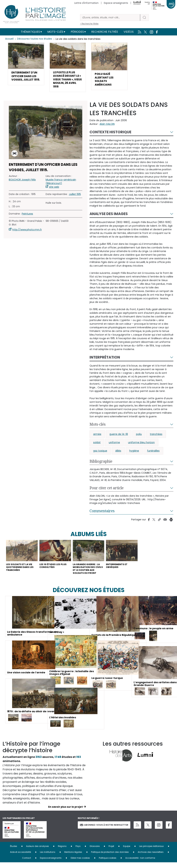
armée (97, 437)
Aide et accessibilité (20, 858)
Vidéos (129, 32)
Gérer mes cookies (80, 863)
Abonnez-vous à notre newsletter (104, 830)
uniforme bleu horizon (141, 445)
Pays (78, 852)
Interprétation (105, 360)
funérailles (153, 454)
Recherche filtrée (105, 32)
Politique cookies (108, 863)
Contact (27, 863)
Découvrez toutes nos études (36, 39)
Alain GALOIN (107, 127)
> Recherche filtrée (89, 24)
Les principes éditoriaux (151, 852)
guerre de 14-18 (119, 437)
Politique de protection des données (110, 858)
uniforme (114, 445)
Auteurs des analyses (38, 852)
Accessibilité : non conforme (140, 863)
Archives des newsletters (151, 858)
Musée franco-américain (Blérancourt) (61, 184)
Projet (111, 852)
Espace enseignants (116, 3)
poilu (139, 437)
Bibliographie (101, 464)
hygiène (134, 454)
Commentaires (102, 514)
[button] (26, 67)
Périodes (77, 32)
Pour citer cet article (107, 491)
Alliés (118, 454)
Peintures (27, 217)
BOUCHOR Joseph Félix (22, 183)
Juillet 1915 (75, 197)
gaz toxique (100, 454)
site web (54, 190)
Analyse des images (109, 217)
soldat (97, 445)
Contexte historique (110, 135)
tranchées (156, 437)
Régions (62, 852)
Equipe (127, 852)
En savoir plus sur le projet (66, 812)
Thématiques (30, 32)
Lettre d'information (86, 3)
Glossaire (95, 852)
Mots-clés (55, 32)
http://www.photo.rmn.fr (27, 233)
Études (14, 852)
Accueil (10, 39)
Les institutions (48, 858)
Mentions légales (73, 858)
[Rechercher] (110, 18)
